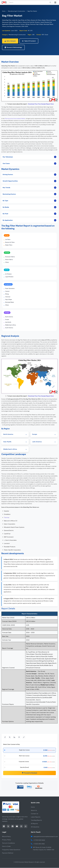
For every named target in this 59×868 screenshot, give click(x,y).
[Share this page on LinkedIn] (4, 826)
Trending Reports (36, 820)
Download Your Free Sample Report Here (41, 104)
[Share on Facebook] (5, 737)
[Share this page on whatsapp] (26, 826)
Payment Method (8, 853)
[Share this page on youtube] (17, 826)
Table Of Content (29, 41)
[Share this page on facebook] (13, 826)
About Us (34, 811)
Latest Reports (36, 817)
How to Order (6, 847)
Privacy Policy (7, 840)
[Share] (24, 737)
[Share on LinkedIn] (14, 737)
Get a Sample (10, 41)
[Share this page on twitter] (8, 826)
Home (4, 11)
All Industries (35, 827)
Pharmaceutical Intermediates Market (15, 119)
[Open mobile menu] (55, 2)
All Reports (34, 824)
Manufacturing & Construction (16, 11)
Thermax (7, 518)
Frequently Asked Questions (11, 850)
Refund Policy (6, 837)
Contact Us (35, 814)
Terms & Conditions (8, 843)
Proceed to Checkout (29, 773)
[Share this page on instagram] (21, 826)
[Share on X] (10, 737)
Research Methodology (13, 47)
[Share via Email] (19, 737)
